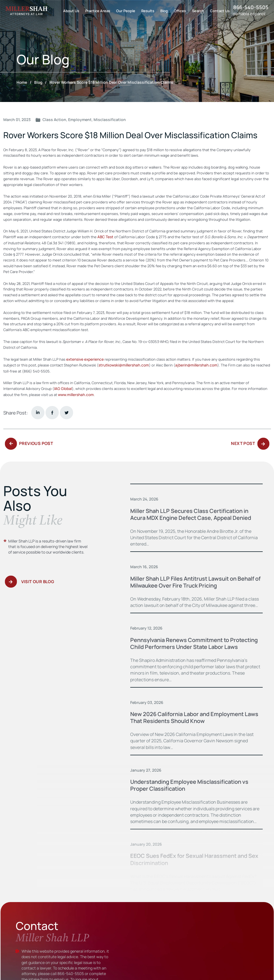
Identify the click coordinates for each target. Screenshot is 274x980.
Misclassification (110, 120)
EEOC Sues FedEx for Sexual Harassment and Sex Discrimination (192, 865)
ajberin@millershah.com (194, 365)
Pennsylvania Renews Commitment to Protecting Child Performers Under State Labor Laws (195, 646)
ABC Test (105, 237)
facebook (52, 412)
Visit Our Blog (38, 584)
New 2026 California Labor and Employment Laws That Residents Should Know (191, 723)
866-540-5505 (251, 7)
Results (148, 11)
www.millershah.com (75, 394)
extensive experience (85, 359)
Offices (180, 11)
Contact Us (220, 11)
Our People (126, 11)
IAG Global (62, 388)
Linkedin (38, 412)
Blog (164, 11)
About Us (71, 11)
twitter (66, 412)
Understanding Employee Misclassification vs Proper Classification (194, 791)
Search (198, 11)
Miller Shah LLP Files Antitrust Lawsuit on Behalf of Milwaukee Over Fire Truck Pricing (190, 581)
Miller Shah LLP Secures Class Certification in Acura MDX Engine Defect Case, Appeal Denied (195, 513)
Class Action (54, 120)
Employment (80, 120)
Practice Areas (98, 11)
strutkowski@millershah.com (123, 365)
